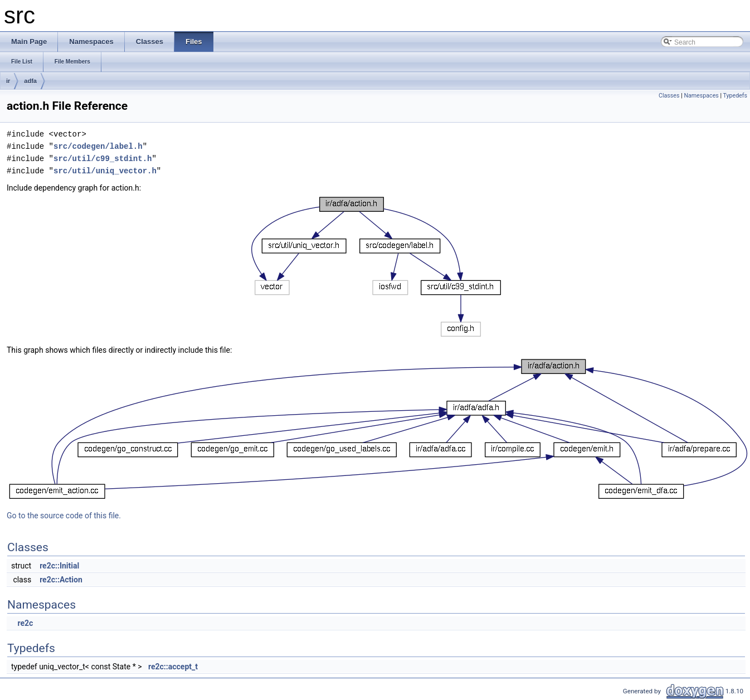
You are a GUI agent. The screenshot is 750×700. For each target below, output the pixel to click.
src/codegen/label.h (98, 146)
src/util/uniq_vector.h (105, 171)
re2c (25, 623)
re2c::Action (61, 580)
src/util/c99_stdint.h (103, 159)
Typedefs (735, 96)
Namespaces (701, 96)
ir (8, 81)
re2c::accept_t (173, 667)
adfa (30, 81)
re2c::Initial (59, 566)
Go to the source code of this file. (64, 516)
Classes (669, 96)
